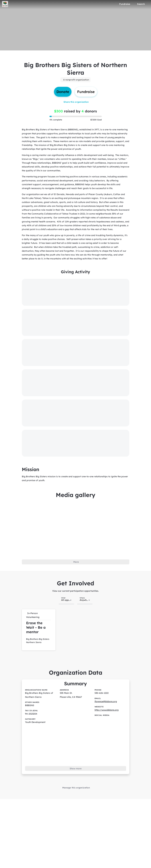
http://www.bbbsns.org (107, 710)
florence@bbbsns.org (106, 701)
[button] (39, 630)
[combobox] (66, 600)
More (76, 562)
